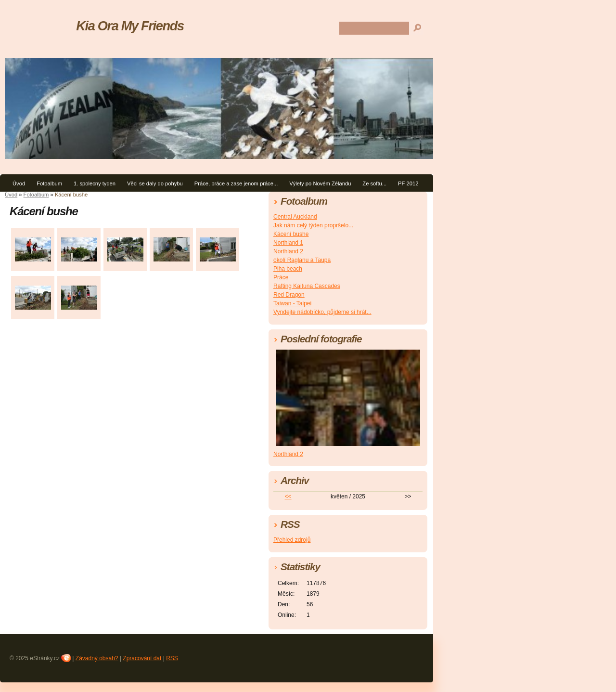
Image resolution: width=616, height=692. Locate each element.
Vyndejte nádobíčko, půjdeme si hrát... (322, 312)
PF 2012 (408, 183)
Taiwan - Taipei (292, 303)
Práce (281, 277)
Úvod (19, 183)
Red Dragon (289, 295)
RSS (172, 658)
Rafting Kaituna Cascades (307, 286)
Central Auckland (295, 217)
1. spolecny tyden (95, 183)
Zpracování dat (142, 658)
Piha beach (288, 269)
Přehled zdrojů (292, 540)
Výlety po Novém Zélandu (320, 183)
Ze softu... (374, 183)
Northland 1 (288, 243)
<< (288, 496)
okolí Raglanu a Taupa (302, 260)
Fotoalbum (49, 183)
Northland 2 (288, 251)
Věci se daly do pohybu (155, 183)
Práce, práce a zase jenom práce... (236, 183)
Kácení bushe (291, 234)
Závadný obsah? (97, 658)
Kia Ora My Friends (130, 26)
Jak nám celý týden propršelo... (313, 225)
